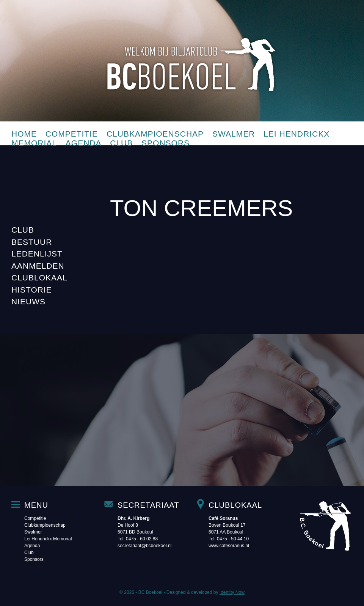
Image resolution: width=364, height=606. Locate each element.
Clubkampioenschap (155, 134)
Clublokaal (39, 278)
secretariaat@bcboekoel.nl (144, 546)
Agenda (84, 143)
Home (24, 134)
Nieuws (28, 301)
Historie (32, 290)
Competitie (72, 134)
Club (121, 143)
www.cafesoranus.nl (229, 546)
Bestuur (32, 242)
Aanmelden (38, 266)
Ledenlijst (37, 254)
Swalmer (234, 134)
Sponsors (166, 143)
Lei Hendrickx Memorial (48, 539)
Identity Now (232, 592)
